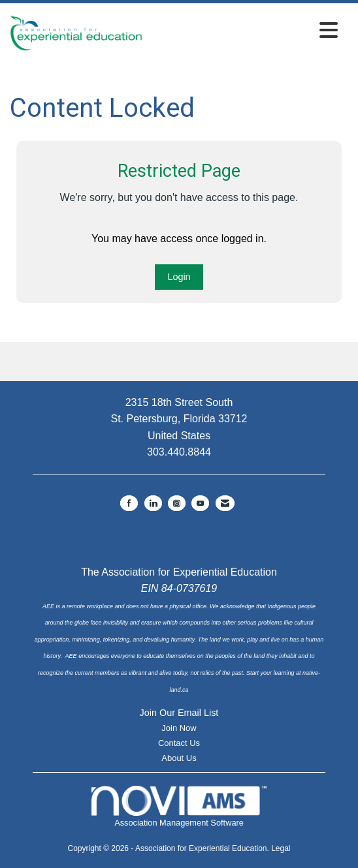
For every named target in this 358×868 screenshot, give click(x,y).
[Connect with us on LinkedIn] (153, 503)
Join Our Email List (179, 713)
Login (179, 277)
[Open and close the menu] (244, 31)
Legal (281, 848)
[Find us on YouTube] (200, 503)
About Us (179, 758)
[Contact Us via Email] (225, 503)
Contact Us (179, 743)
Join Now (179, 728)
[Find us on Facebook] (129, 503)
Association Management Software (179, 806)
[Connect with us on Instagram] (177, 503)
